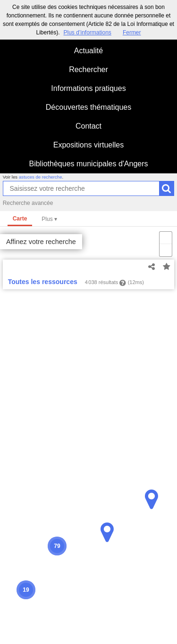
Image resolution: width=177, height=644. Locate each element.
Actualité (88, 51)
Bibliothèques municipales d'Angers (88, 164)
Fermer (132, 33)
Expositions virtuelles (88, 145)
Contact (88, 126)
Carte (20, 219)
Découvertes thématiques (88, 107)
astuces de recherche (41, 177)
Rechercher (88, 69)
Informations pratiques (88, 88)
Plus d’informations (87, 33)
